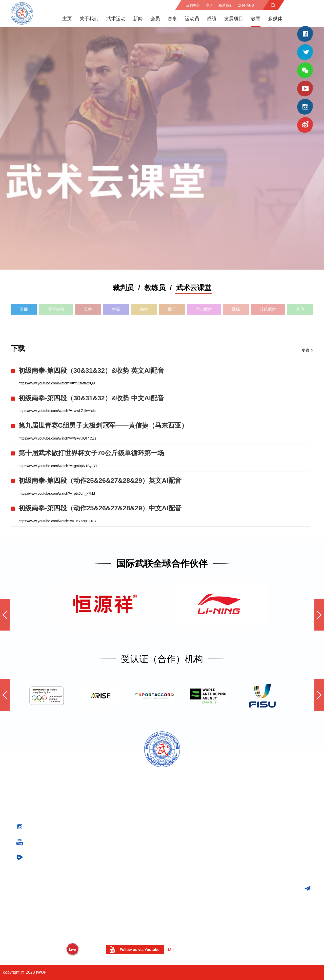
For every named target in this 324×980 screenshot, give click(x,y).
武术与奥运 (47, 845)
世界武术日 (187, 891)
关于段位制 (187, 898)
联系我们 (226, 5)
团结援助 (185, 883)
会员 (155, 18)
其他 (300, 309)
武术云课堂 (194, 287)
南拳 (144, 309)
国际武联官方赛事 (53, 788)
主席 (111, 802)
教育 (256, 18)
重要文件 (115, 845)
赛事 (172, 18)
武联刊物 (185, 846)
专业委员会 (117, 816)
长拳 (88, 309)
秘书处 (113, 824)
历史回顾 (115, 897)
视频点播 (185, 839)
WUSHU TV (58, 949)
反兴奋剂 (193, 5)
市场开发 (185, 876)
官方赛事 (49, 778)
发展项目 (234, 18)
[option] (162, 148)
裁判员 (123, 287)
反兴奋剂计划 (189, 788)
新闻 (138, 18)
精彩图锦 (185, 832)
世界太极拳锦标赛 (53, 830)
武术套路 (115, 881)
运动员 (192, 18)
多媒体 (275, 18)
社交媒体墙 (187, 853)
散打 (172, 309)
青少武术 (204, 309)
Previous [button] (5, 615)
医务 (180, 802)
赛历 (209, 5)
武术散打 (115, 889)
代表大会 (115, 795)
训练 (236, 309)
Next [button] (319, 615)
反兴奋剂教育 (189, 795)
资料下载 (189, 910)
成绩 (212, 18)
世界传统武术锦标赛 (55, 823)
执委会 (113, 809)
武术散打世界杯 (51, 816)
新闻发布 (185, 825)
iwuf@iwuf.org (289, 863)
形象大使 (115, 838)
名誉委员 (115, 831)
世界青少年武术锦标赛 (57, 801)
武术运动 (116, 18)
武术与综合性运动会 (55, 838)
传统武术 (268, 309)
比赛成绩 (45, 868)
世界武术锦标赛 (51, 794)
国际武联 (115, 788)
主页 (67, 18)
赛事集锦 (56, 309)
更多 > (308, 350)
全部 (24, 309)
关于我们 (89, 18)
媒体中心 (189, 815)
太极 (116, 309)
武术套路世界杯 (51, 809)
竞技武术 (115, 875)
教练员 (155, 287)
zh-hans (246, 5)
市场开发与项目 (198, 866)
